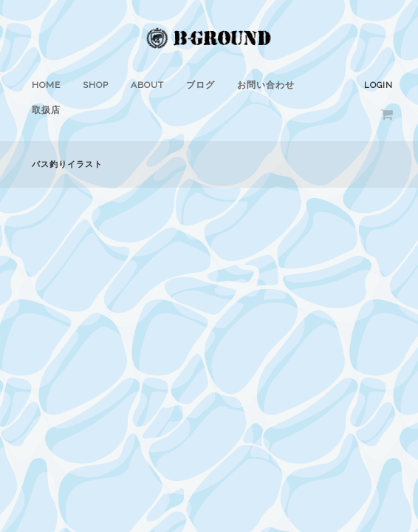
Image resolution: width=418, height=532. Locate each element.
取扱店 (46, 110)
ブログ (201, 85)
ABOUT (147, 85)
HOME (46, 85)
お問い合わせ (266, 85)
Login (378, 85)
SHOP (96, 85)
